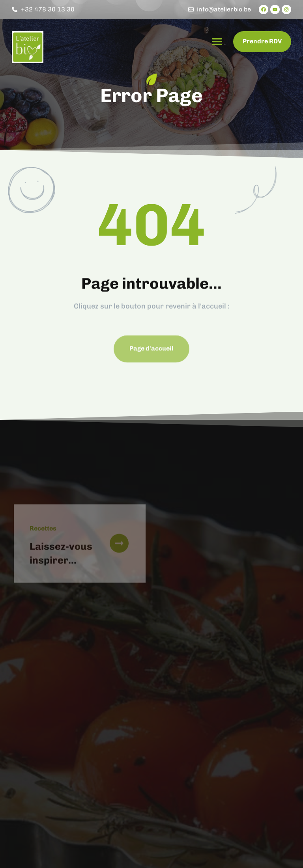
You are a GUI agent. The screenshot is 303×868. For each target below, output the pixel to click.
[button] (217, 41)
